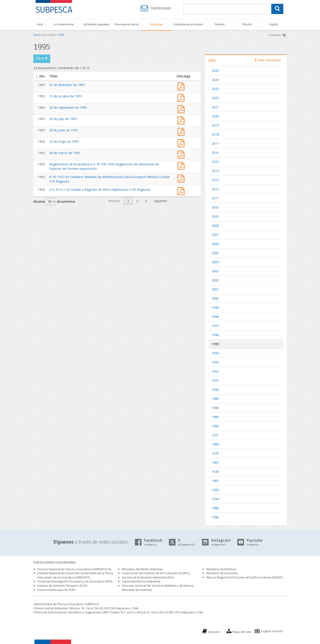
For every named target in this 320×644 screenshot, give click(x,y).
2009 (215, 216)
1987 (215, 462)
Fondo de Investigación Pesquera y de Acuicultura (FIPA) (75, 581)
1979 (215, 453)
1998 (215, 317)
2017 (215, 143)
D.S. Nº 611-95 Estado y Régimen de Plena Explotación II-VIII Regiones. (100, 190)
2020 (215, 116)
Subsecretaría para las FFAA (56, 590)
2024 (215, 80)
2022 (215, 98)
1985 (215, 417)
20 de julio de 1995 (63, 119)
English (274, 25)
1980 (215, 508)
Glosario (214, 632)
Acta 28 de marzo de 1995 (182, 154)
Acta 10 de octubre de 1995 (182, 97)
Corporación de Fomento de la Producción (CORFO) (156, 573)
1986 (215, 517)
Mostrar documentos (54, 202)
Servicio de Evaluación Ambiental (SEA (147, 577)
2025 (215, 71)
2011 (215, 198)
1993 (215, 362)
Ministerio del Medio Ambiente (142, 569)
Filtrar (42, 58)
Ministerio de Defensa (221, 569)
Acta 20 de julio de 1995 (182, 120)
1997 (215, 326)
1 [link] (128, 201)
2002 (215, 280)
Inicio (40, 25)
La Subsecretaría (64, 25)
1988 (215, 408)
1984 (215, 444)
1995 (61, 35)
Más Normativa (268, 60)
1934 (215, 499)
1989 (215, 399)
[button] (37, 76)
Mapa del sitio (242, 632)
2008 (215, 226)
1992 (215, 371)
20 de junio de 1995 (64, 130)
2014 (215, 171)
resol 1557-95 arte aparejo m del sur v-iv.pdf (182, 178)
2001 (215, 289)
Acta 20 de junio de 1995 (182, 131)
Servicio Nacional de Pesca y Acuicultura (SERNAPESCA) (74, 569)
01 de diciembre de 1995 (67, 85)
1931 (215, 435)
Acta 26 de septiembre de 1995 (182, 109)
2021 (215, 107)
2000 (215, 298)
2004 (215, 262)
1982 (215, 426)
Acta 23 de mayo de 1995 (182, 143)
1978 (215, 472)
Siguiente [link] (161, 201)
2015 (215, 162)
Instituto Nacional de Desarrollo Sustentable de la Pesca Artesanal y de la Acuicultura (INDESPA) (75, 575)
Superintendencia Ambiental (141, 581)
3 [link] (146, 201)
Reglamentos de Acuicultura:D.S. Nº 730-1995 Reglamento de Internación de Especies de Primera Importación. (182, 165)
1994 (215, 353)
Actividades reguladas (96, 25)
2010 (215, 207)
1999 (215, 308)
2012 (215, 189)
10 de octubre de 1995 (66, 96)
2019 (215, 125)
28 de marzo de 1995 (65, 153)
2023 (215, 89)
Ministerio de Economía (222, 573)
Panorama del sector (127, 25)
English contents (272, 631)
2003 (215, 271)
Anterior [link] (114, 201)
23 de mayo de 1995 (64, 141)
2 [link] (137, 201)
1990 (215, 390)
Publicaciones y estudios (188, 25)
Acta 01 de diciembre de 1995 (182, 86)
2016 (215, 153)
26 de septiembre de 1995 (68, 107)
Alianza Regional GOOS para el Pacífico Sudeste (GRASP (244, 577)
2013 (215, 180)
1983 (215, 490)
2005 (215, 253)
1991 (215, 380)
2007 (215, 235)
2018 (215, 134)
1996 (215, 335)
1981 (215, 481)
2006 (215, 244)
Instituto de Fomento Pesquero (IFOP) (62, 586)
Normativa (157, 25)
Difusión (247, 25)
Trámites (219, 25)
